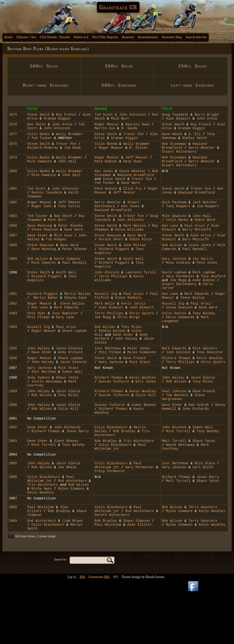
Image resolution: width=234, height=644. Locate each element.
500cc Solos (44, 66)
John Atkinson (57, 132)
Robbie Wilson (111, 366)
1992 (13, 335)
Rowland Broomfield (135, 186)
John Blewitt (142, 339)
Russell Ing (107, 323)
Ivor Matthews (108, 387)
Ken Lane (171, 244)
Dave (198, 436)
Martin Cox (105, 132)
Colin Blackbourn (111, 477)
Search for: (60, 623)
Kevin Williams (129, 249)
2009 (13, 583)
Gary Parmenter (180, 303)
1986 (13, 244)
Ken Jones (104, 181)
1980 (13, 181)
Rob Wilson (172, 267)
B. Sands (129, 132)
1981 (13, 201)
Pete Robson (106, 170)
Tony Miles (131, 362)
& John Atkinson (129, 116)
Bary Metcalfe (196, 260)
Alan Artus (201, 256)
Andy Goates (204, 308)
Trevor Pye (134, 138)
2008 (13, 567)
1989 (13, 283)
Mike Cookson (179, 287)
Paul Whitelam (41, 567)
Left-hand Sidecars (191, 85)
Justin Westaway (47, 425)
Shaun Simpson (136, 583)
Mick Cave (64, 256)
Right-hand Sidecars (44, 85)
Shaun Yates (67, 420)
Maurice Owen (138, 127)
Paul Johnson (174, 436)
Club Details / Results (55, 37)
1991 (13, 323)
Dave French (135, 398)
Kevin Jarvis (133, 335)
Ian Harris (203, 283)
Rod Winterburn (72, 537)
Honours (128, 37)
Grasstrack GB (118, 7)
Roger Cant (42, 222)
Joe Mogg (178, 308)
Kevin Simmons (67, 283)
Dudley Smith (195, 143)
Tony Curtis (69, 222)
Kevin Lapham (175, 298)
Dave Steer (39, 256)
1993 (13, 346)
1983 (13, 233)
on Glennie (72, 387)
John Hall (67, 170)
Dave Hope (133, 170)
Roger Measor (108, 127)
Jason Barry (76, 481)
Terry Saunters (203, 567)
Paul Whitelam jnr (118, 519)
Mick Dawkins (40, 170)
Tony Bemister (65, 346)
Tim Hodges (56, 260)
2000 (13, 452)
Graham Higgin (57, 120)
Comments (99, 640)
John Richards (196, 457)
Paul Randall (195, 271)
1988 (13, 267)
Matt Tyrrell (174, 492)
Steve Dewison (46, 249)
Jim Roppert (207, 222)
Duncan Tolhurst (114, 425)
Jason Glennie (73, 403)
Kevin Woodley (210, 398)
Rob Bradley (124, 481)
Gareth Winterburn (112, 576)
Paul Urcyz (195, 244)
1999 (13, 436)
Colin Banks (39, 138)
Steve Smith (39, 116)
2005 (13, 517)
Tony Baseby (204, 346)
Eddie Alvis (141, 260)
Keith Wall (134, 283)
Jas (59, 387)
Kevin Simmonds (180, 350)
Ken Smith (37, 127)
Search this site (196, 37)
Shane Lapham (74, 366)
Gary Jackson (174, 283)
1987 (13, 256)
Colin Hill (145, 441)
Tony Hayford (213, 303)
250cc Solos (191, 66)
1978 (13, 149)
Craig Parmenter (110, 526)
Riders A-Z (81, 37)
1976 (13, 127)
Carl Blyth (203, 522)
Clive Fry (133, 201)
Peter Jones (138, 387)
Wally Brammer (68, 138)
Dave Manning (40, 244)
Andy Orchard (70, 391)
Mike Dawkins (174, 233)
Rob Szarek (199, 452)
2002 (13, 477)
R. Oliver (139, 154)
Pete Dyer (38, 346)
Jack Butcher (205, 217)
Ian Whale (67, 522)
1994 (13, 362)
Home (9, 37)
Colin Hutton (174, 346)
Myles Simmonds (142, 391)
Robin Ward (205, 238)
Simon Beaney (144, 452)
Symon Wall (71, 414)
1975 (13, 116)
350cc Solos (117, 66)
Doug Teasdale (175, 116)
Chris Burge (128, 350)
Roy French (65, 116)
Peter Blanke (69, 244)
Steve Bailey (193, 328)
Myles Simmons (71, 547)
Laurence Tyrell (141, 298)
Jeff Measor (136, 165)
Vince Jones (201, 267)
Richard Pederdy (43, 154)
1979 (13, 165)
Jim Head (71, 154)
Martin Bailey (77, 323)
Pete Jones (207, 287)
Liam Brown (71, 583)
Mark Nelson (135, 244)
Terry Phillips (114, 303)
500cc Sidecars (117, 85)
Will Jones (146, 425)
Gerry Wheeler (202, 154)
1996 (13, 398)
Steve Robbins (128, 328)
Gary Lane (65, 350)
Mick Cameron (44, 287)
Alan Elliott (140, 587)
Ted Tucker (42, 143)
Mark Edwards (197, 323)
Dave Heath (172, 138)
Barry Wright (207, 116)
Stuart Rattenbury (179, 159)
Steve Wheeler (132, 181)
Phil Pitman (39, 350)
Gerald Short (111, 260)
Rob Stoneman (174, 149)
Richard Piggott (115, 271)
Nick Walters (205, 387)
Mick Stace (140, 403)
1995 (13, 387)
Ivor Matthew (45, 414)
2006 (13, 533)
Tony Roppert (178, 222)
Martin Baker (46, 328)
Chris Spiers (142, 346)
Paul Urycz (134, 323)
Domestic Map (172, 37)
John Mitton (135, 267)
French (209, 436)
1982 (13, 217)
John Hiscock (107, 298)
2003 (13, 492)
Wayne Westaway (180, 497)
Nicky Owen (42, 547)
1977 (13, 138)
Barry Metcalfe (197, 249)
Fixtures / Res (26, 37)
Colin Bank (105, 149)
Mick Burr (120, 120)
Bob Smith (63, 233)
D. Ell (196, 138)
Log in (72, 640)
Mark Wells (105, 335)
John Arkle (207, 120)
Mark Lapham (204, 298)
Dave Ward (129, 195)
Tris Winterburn (139, 492)
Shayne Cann (75, 328)
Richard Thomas (177, 398)
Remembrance (148, 37)
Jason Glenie (203, 420)
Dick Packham (175, 217)
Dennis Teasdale (47, 206)
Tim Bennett (177, 441)
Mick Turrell (178, 481)
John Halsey (127, 376)
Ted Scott (104, 116)
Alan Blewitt (179, 120)
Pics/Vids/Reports (105, 37)
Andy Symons (39, 420)
